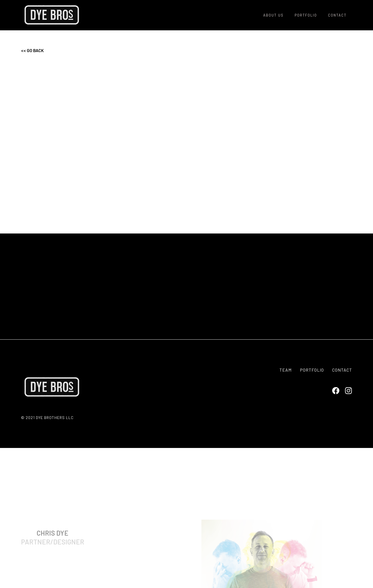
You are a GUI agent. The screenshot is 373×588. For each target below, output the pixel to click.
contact (337, 15)
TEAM (286, 370)
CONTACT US (187, 316)
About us (273, 15)
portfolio (312, 370)
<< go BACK (32, 50)
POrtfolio (306, 15)
